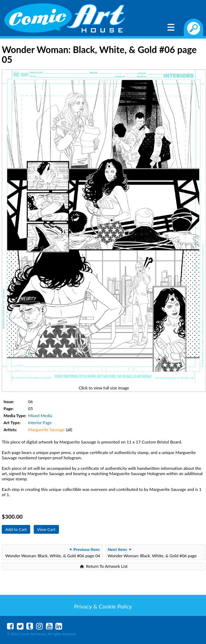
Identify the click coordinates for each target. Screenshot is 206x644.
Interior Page (40, 423)
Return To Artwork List (107, 566)
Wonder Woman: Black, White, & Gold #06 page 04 (53, 553)
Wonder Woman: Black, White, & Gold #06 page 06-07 (152, 553)
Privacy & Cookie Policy (103, 606)
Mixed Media (40, 416)
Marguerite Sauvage (46, 430)
